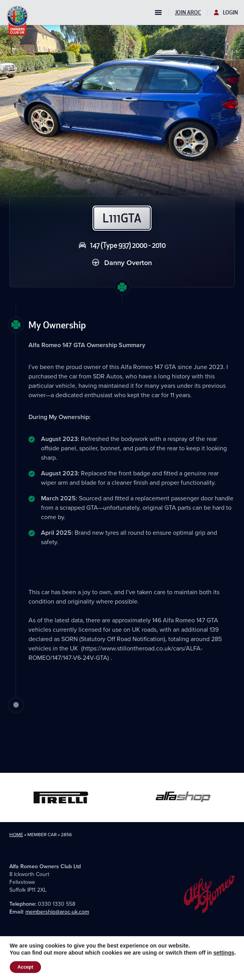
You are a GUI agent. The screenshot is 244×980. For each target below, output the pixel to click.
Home (16, 835)
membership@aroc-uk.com (57, 912)
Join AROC (188, 13)
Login (226, 13)
